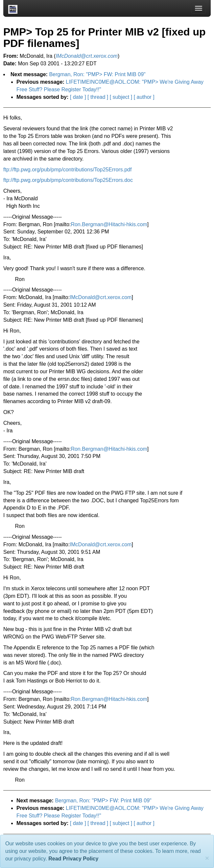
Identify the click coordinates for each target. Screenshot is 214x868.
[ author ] (144, 97)
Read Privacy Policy (73, 859)
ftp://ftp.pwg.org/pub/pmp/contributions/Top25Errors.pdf (67, 170)
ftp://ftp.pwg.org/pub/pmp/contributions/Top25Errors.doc (68, 180)
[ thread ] (98, 97)
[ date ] (78, 97)
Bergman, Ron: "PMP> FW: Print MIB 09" (97, 74)
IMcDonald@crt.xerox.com (101, 297)
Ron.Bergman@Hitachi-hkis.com (109, 224)
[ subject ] (121, 97)
